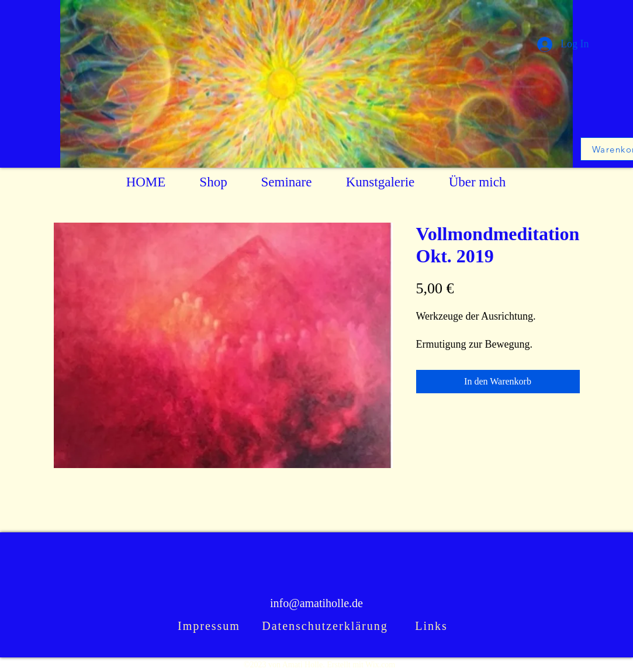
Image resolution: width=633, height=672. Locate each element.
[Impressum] (210, 626)
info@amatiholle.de (316, 603)
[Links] (433, 626)
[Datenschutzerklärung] (326, 626)
